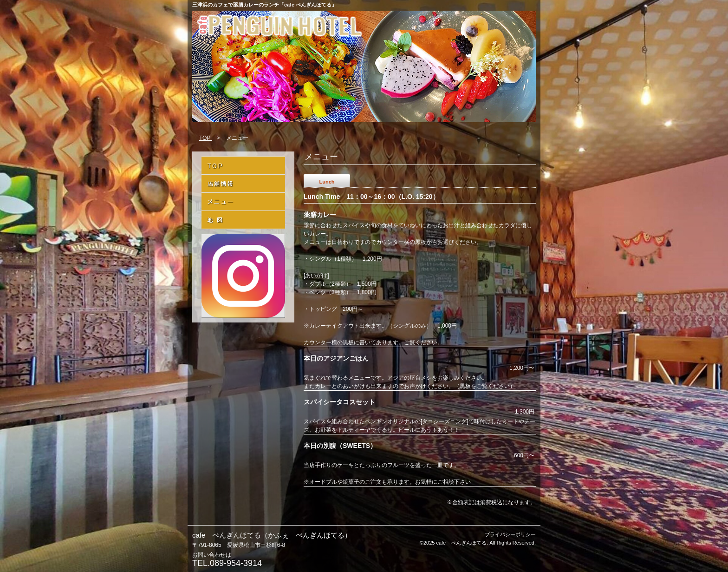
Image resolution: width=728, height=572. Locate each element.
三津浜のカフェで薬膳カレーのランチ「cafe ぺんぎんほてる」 (264, 5)
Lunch (327, 182)
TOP (206, 138)
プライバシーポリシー (510, 534)
